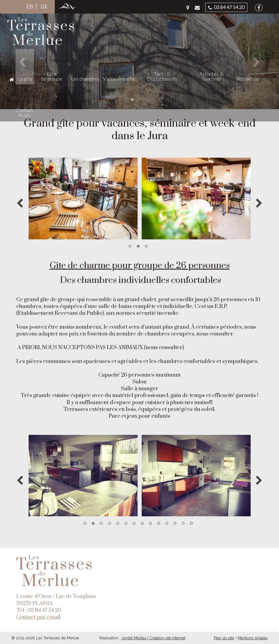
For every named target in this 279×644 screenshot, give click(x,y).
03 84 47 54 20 (226, 7)
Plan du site (224, 638)
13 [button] (183, 523)
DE (44, 6)
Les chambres (113, 79)
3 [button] (146, 246)
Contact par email (38, 617)
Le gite (63, 79)
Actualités (238, 79)
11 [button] (167, 523)
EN (30, 6)
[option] (83, 199)
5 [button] (118, 523)
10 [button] (159, 523)
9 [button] (150, 523)
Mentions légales (253, 638)
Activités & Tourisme (212, 76)
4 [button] (110, 523)
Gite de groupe (85, 76)
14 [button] (191, 523)
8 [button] (142, 523)
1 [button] (130, 246)
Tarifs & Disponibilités (182, 76)
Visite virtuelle (147, 79)
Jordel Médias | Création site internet (153, 638)
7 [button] (134, 523)
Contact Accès (261, 76)
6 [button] (126, 523)
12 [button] (175, 523)
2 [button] (138, 246)
